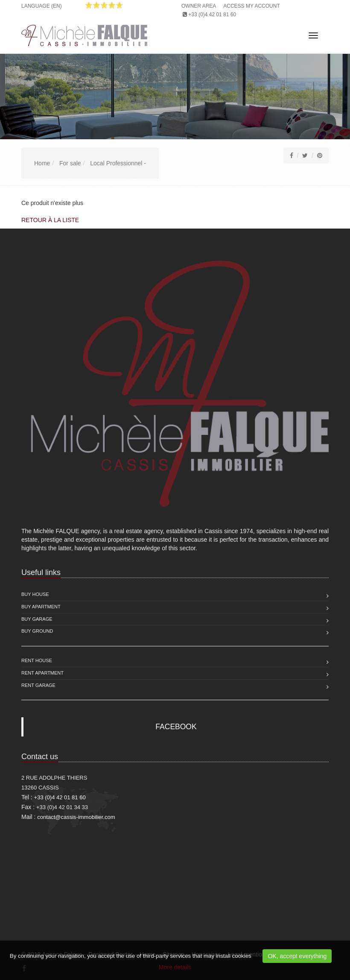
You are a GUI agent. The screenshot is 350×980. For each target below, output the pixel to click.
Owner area (199, 6)
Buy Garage (37, 619)
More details (175, 967)
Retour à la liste (50, 220)
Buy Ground (37, 631)
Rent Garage (38, 685)
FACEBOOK (176, 727)
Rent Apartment (42, 673)
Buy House (35, 594)
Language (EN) (42, 6)
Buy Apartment (41, 607)
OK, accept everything (297, 956)
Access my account (251, 6)
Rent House (37, 660)
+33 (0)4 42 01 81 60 (212, 15)
